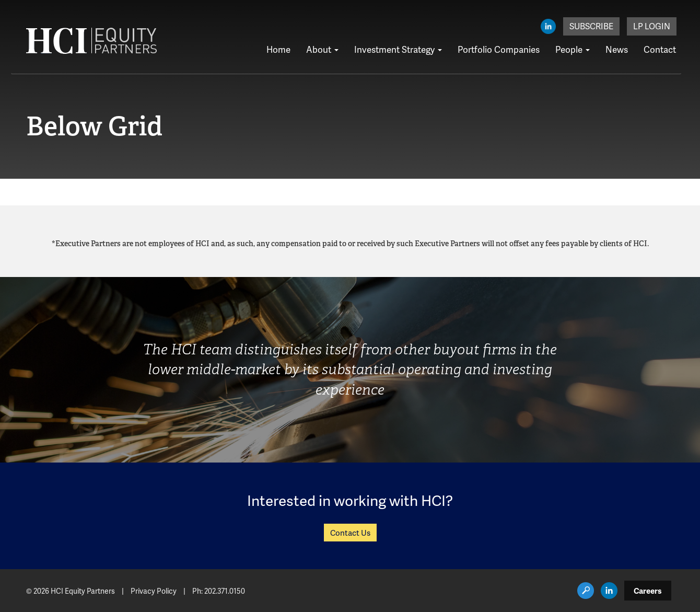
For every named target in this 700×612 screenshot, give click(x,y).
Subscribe (591, 26)
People (573, 49)
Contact (660, 49)
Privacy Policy (154, 591)
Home (278, 49)
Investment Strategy (398, 49)
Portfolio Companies (499, 49)
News (617, 49)
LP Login (652, 26)
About (322, 49)
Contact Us (350, 533)
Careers (648, 591)
